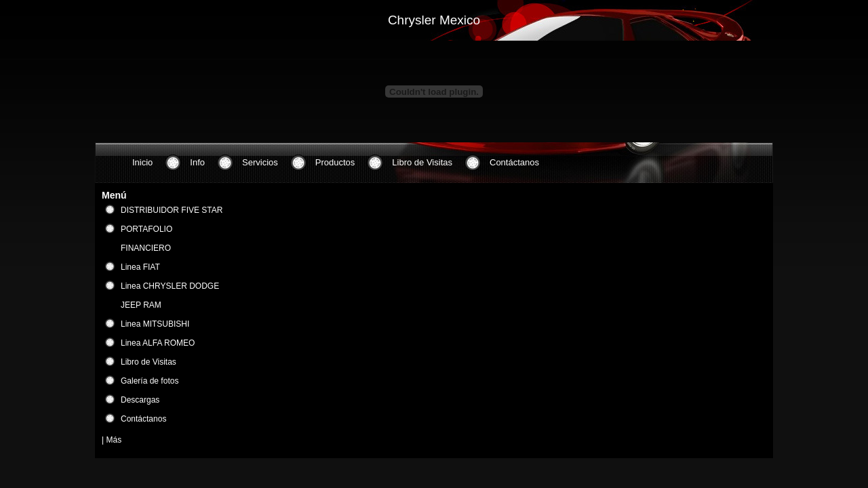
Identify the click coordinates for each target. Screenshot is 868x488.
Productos (335, 162)
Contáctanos (514, 162)
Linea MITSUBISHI (155, 324)
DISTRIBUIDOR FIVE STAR (172, 210)
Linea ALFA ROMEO (158, 343)
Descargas (140, 400)
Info (197, 162)
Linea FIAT (140, 267)
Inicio (142, 162)
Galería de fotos (150, 381)
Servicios (260, 162)
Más (114, 440)
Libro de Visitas (422, 162)
